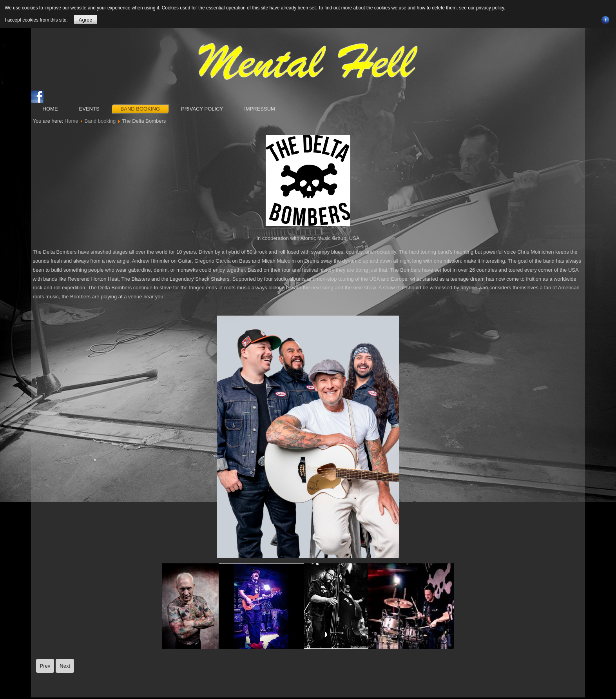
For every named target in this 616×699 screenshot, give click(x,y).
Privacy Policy (202, 109)
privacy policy (490, 8)
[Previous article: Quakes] (45, 666)
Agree (86, 20)
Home (50, 109)
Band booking (140, 109)
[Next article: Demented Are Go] (65, 666)
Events (89, 109)
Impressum (260, 109)
